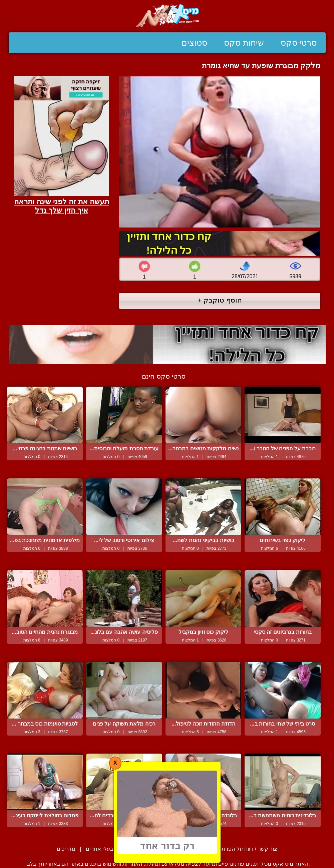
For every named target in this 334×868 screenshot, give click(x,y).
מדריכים (66, 849)
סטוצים (194, 43)
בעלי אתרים (99, 849)
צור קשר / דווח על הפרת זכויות (242, 849)
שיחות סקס (244, 43)
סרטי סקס (299, 43)
